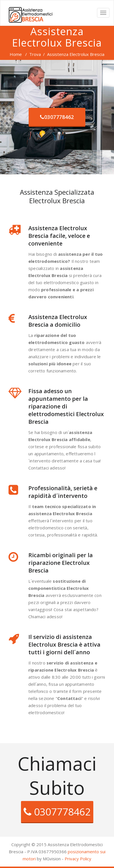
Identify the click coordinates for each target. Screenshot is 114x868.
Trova (35, 54)
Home (16, 54)
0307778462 (57, 117)
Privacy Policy (78, 859)
